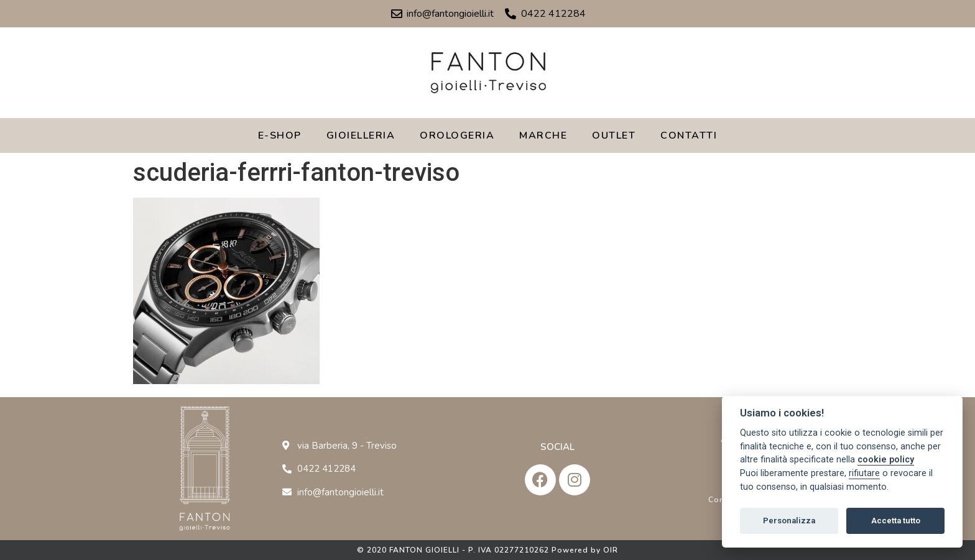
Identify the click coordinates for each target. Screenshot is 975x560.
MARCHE (543, 135)
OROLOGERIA (457, 135)
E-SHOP (280, 135)
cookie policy (886, 460)
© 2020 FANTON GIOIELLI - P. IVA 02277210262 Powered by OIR (487, 550)
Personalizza (789, 521)
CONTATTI (689, 135)
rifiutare (864, 473)
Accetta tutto (896, 521)
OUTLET (614, 135)
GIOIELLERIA (361, 135)
